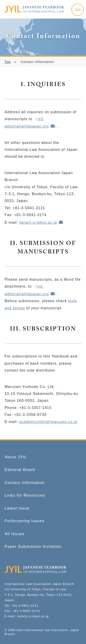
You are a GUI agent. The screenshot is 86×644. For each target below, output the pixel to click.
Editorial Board (20, 470)
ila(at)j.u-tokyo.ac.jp (38, 222)
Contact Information (25, 483)
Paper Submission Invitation (33, 547)
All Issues (15, 534)
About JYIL (16, 457)
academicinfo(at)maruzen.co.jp (48, 422)
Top (8, 62)
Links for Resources (25, 495)
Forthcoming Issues (25, 521)
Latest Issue (17, 508)
